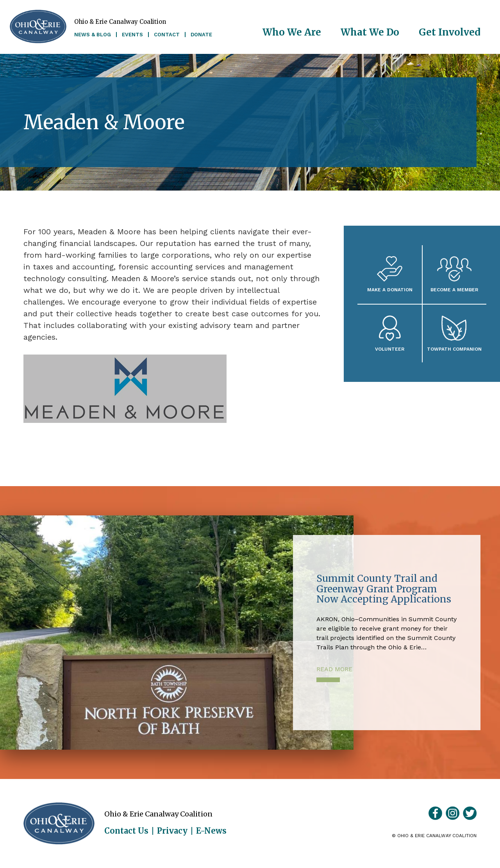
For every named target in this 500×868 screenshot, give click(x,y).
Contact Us (126, 831)
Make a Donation (390, 290)
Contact (167, 35)
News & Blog (93, 35)
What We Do (370, 32)
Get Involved (450, 32)
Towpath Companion (454, 349)
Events (132, 35)
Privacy (172, 831)
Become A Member (454, 290)
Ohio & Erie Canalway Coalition (59, 823)
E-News (211, 831)
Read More (334, 669)
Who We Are (292, 32)
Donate (201, 35)
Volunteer (390, 349)
